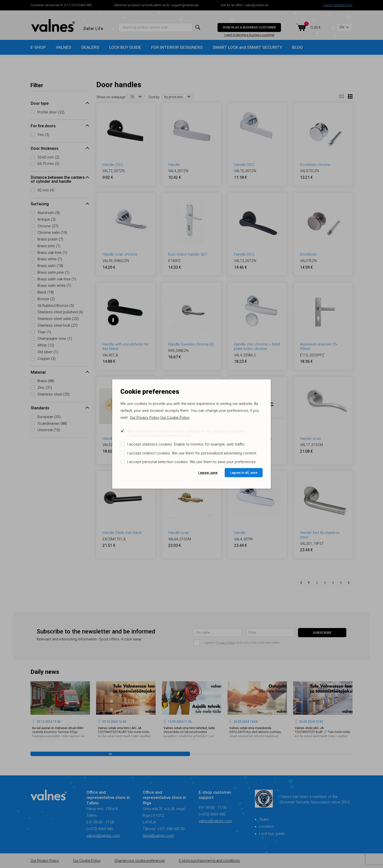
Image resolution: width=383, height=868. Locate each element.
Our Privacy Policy (145, 418)
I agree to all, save (244, 473)
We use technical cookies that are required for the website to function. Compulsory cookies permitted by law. (187, 433)
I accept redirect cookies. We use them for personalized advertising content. (192, 453)
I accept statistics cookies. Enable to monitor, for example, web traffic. (186, 444)
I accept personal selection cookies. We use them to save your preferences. (192, 462)
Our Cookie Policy (175, 418)
